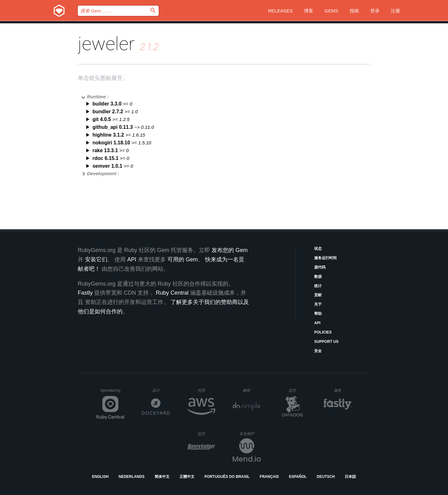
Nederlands (131, 477)
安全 (318, 351)
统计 (318, 286)
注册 (395, 11)
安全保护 (250, 434)
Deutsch (326, 477)
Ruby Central (172, 293)
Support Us (326, 342)
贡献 (318, 295)
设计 (161, 390)
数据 (318, 277)
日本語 (350, 477)
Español (298, 477)
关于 (318, 304)
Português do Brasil (227, 477)
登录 (375, 11)
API (317, 323)
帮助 (318, 314)
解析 (252, 390)
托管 (205, 390)
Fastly (85, 293)
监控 (297, 390)
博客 (309, 11)
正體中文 (187, 477)
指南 (354, 11)
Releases (280, 11)
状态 (318, 249)
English (100, 477)
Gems (331, 11)
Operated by (112, 393)
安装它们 (96, 259)
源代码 (320, 267)
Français (269, 477)
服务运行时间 (325, 258)
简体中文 (162, 477)
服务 (343, 390)
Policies (323, 332)
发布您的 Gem (230, 250)
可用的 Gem (183, 259)
